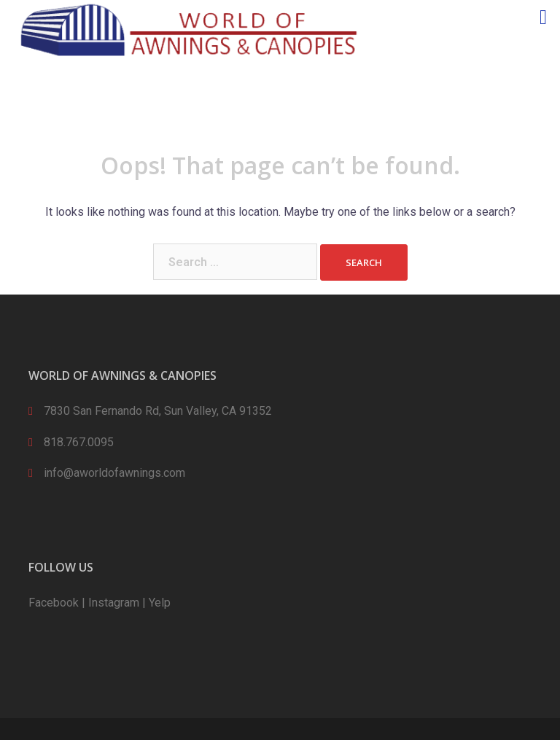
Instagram (114, 603)
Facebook (54, 603)
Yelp (160, 603)
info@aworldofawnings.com (114, 473)
